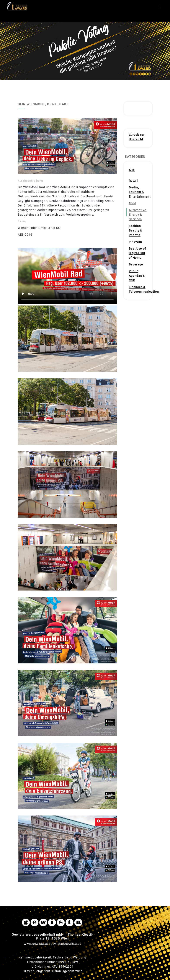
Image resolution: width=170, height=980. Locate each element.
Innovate (136, 242)
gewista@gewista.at (66, 944)
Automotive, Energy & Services (138, 215)
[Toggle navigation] (160, 6)
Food (133, 203)
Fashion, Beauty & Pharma (136, 230)
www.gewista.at (36, 944)
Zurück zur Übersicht (137, 137)
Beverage (136, 264)
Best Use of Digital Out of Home (137, 253)
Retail (133, 181)
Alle (132, 170)
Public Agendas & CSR (137, 276)
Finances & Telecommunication (139, 289)
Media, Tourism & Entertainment (139, 192)
